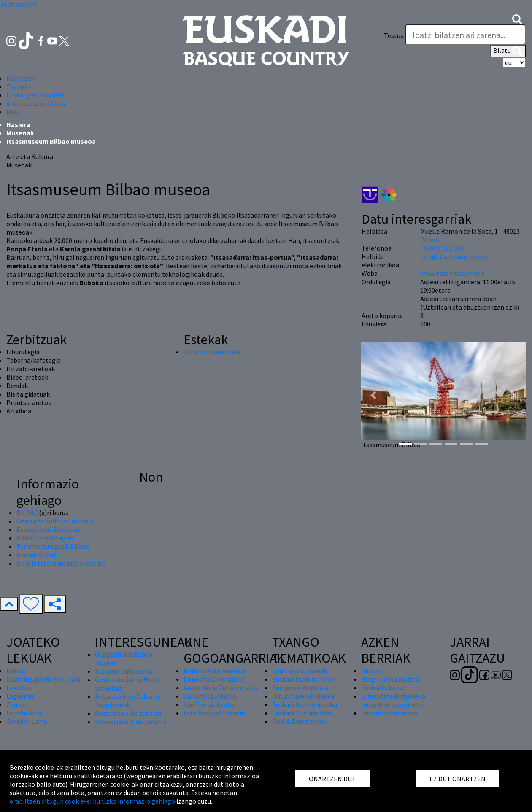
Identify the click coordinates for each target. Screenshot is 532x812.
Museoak (20, 133)
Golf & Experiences (299, 721)
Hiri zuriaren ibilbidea (303, 696)
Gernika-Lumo (27, 721)
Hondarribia (24, 713)
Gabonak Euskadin (210, 696)
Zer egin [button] (18, 86)
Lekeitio (18, 688)
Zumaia (17, 704)
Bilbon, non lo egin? (45, 538)
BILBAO (28, 513)
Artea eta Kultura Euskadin (55, 521)
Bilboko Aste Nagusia (214, 671)
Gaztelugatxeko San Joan (43, 679)
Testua (394, 35)
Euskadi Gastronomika (305, 704)
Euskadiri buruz (383, 688)
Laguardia (20, 696)
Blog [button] (13, 112)
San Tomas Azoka (209, 704)
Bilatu (508, 51)
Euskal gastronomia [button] (35, 95)
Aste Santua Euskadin (214, 713)
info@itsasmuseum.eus (454, 256)
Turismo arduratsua (389, 713)
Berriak (372, 671)
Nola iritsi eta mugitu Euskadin (61, 563)
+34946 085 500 (442, 248)
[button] (517, 19)
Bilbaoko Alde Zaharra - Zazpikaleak (129, 701)
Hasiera (18, 124)
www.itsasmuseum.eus (452, 273)
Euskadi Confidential (302, 713)
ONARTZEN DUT (332, 779)
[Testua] (465, 35)
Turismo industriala (212, 352)
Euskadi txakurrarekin (303, 679)
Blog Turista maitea (390, 679)
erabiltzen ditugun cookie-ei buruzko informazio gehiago (92, 801)
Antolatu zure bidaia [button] (36, 103)
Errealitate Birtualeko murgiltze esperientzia (394, 700)
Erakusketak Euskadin (48, 529)
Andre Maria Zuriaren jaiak (221, 688)
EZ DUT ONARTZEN (458, 779)
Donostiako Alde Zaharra (131, 722)
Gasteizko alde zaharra (128, 713)
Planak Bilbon (37, 555)
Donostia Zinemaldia (214, 679)
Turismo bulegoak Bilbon (53, 546)
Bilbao (430, 240)
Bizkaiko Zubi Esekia (124, 671)
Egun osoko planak (300, 671)
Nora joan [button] (20, 78)
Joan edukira (18, 4)
